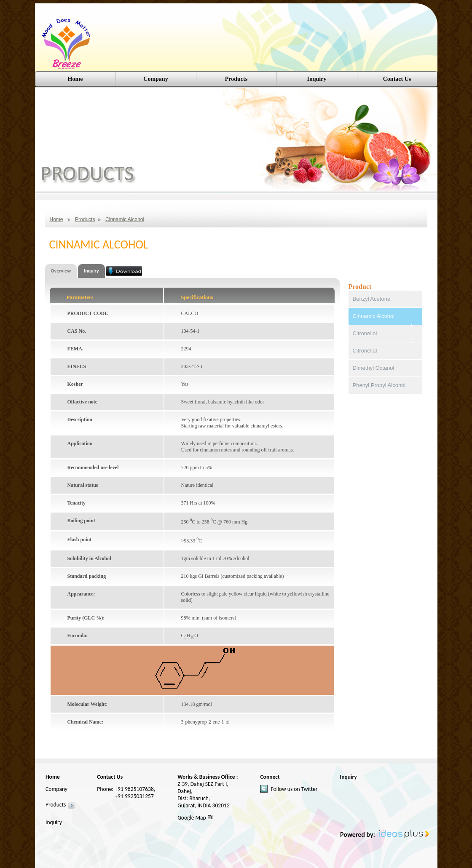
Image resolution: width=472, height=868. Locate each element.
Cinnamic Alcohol (125, 219)
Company (156, 79)
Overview (61, 271)
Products (85, 219)
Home (75, 79)
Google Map (192, 818)
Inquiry (317, 79)
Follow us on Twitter (294, 789)
